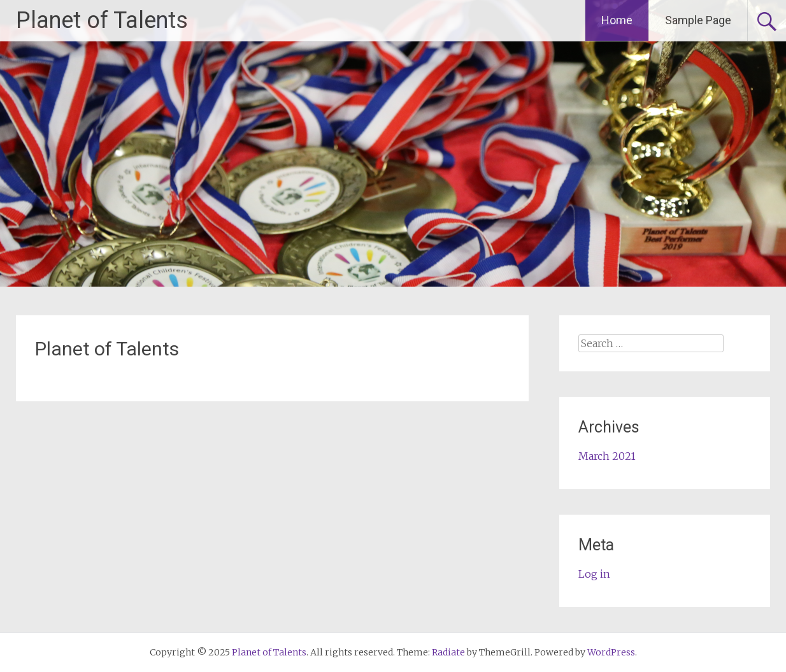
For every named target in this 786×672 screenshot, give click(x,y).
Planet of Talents (102, 20)
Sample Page (698, 20)
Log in (594, 574)
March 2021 (607, 456)
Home (617, 20)
